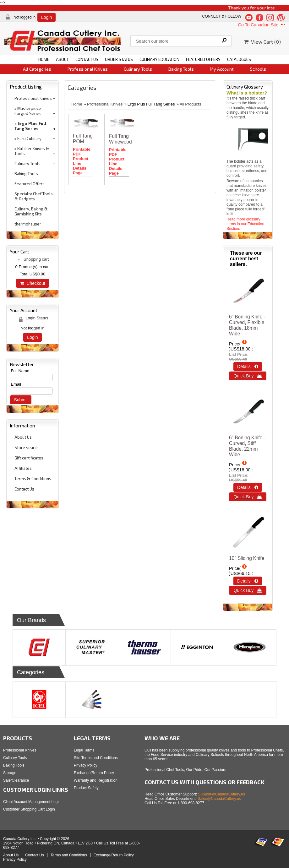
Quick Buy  (248, 376)
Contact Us (24, 489)
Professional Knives (88, 69)
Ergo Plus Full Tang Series (30, 126)
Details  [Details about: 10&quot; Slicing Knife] (248, 581)
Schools (258, 69)
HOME (44, 59)
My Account (222, 69)
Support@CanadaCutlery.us (222, 794)
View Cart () (262, 42)
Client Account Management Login (32, 802)
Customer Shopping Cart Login (29, 809)
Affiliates (23, 468)
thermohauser (28, 224)
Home (77, 104)
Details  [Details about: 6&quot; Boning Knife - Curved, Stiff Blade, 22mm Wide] (248, 487)
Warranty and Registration (96, 780)
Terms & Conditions (33, 479)
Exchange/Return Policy (94, 773)
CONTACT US (87, 59)
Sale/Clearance (16, 780)
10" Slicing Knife (247, 558)
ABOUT (62, 59)
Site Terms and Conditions (96, 758)
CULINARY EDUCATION (159, 59)
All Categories (37, 69)
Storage (10, 773)
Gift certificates (29, 458)
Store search (27, 448)
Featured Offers (30, 184)
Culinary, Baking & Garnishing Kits (31, 211)
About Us (23, 437)
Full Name (20, 371)
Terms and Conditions (69, 855)
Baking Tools (181, 69)
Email (16, 384)
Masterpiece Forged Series (28, 111)
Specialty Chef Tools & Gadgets (34, 196)
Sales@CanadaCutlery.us (219, 799)
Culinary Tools (138, 69)
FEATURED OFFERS (203, 59)
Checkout (32, 283)
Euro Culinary (29, 138)
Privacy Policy (86, 765)
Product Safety (86, 788)
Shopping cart (36, 259)
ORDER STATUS (119, 59)
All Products (191, 104)
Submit (21, 400)
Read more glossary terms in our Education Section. (245, 224)
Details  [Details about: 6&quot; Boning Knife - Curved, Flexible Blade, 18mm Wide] (248, 366)
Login (46, 17)
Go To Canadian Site (262, 25)
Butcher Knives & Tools (32, 151)
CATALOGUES (239, 59)
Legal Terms (84, 750)
